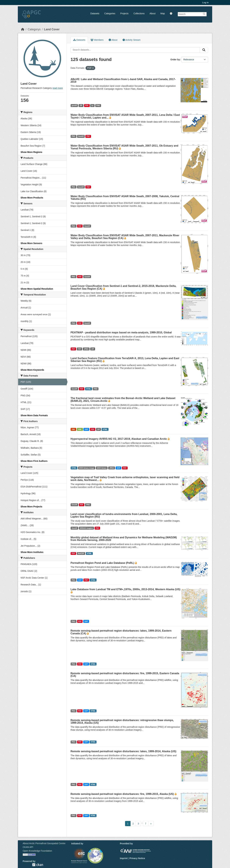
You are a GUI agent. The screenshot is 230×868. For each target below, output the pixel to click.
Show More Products (32, 198)
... (142, 822)
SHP (86, 429)
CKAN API (28, 847)
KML (80, 429)
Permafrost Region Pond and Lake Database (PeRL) (102, 563)
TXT (80, 349)
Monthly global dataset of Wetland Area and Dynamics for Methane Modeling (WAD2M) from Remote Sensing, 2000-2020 (124, 539)
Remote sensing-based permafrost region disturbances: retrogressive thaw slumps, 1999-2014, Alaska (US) (122, 721)
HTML (89, 389)
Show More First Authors (34, 461)
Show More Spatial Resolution (37, 289)
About (152, 13)
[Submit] (204, 50)
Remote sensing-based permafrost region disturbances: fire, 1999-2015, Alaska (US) (122, 794)
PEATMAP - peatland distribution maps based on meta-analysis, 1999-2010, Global (121, 332)
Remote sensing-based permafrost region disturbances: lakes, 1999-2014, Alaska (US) (124, 751)
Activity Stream (132, 40)
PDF (87, 105)
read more (58, 88)
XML (73, 429)
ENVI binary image (87, 468)
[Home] (23, 29)
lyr (92, 105)
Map (163, 13)
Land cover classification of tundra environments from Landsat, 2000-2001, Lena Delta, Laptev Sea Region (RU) (124, 515)
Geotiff (81, 136)
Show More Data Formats (34, 415)
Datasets (95, 13)
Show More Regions (31, 152)
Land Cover (52, 29)
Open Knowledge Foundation (37, 851)
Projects (124, 13)
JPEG (86, 349)
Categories (110, 13)
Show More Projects (31, 507)
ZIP (81, 105)
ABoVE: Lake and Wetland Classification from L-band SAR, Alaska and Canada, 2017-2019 (123, 81)
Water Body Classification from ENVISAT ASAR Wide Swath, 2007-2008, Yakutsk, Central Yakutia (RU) (125, 198)
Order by (175, 60)
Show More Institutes (32, 552)
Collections (139, 13)
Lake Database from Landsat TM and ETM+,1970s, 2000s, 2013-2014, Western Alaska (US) (126, 589)
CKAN (38, 865)
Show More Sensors (31, 243)
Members (97, 40)
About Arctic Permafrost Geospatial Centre (44, 843)
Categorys (34, 29)
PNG (98, 105)
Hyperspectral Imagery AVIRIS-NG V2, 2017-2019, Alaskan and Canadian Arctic (119, 439)
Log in (205, 3)
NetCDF (81, 553)
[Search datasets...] (135, 50)
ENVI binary (102, 468)
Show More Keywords (32, 370)
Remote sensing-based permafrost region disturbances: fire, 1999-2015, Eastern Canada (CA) (125, 675)
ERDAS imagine (86, 528)
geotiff (74, 105)
